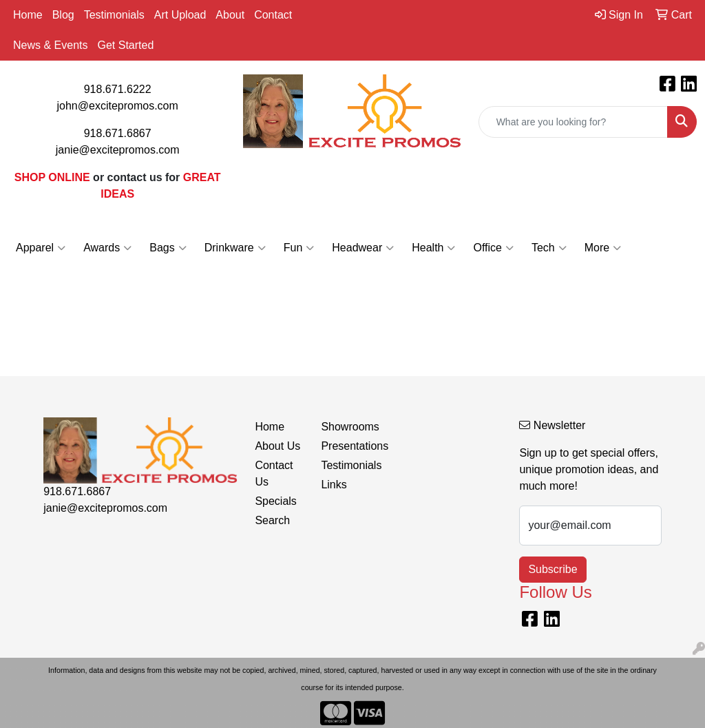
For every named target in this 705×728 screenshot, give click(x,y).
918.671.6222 (118, 89)
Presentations (346, 446)
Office (493, 248)
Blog (63, 15)
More (603, 248)
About (230, 15)
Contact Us (274, 474)
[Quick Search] (573, 122)
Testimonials (114, 15)
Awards (107, 248)
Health (433, 248)
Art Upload (180, 15)
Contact (273, 15)
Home (28, 15)
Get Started (125, 45)
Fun (299, 248)
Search (272, 520)
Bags (168, 248)
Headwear (363, 248)
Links (334, 485)
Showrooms (346, 427)
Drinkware (235, 248)
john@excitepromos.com (118, 106)
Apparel (41, 248)
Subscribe (553, 569)
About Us (277, 446)
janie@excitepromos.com (118, 150)
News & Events (50, 45)
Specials (275, 501)
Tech (549, 248)
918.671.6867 (118, 133)
